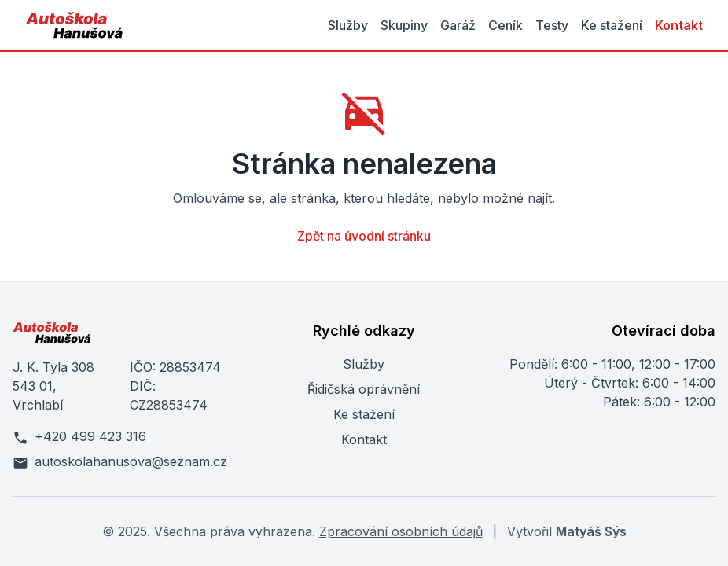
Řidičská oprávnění (364, 389)
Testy (552, 25)
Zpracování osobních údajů (401, 531)
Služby (348, 25)
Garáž (458, 25)
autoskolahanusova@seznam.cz (120, 462)
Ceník (506, 25)
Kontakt (679, 25)
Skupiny (404, 25)
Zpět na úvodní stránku (364, 236)
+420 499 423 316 (79, 437)
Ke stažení (612, 25)
